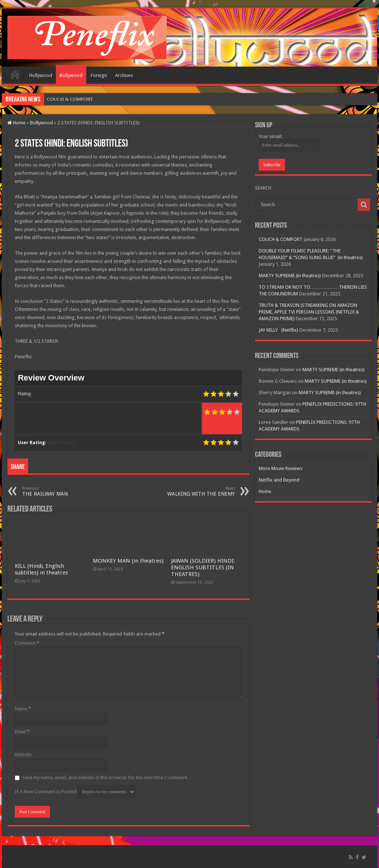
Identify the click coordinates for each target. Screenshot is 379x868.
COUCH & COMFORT (70, 99)
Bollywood (71, 75)
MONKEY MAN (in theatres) (128, 561)
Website (23, 755)
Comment (27, 643)
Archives (124, 75)
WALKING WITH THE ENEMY (197, 491)
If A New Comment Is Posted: (75, 792)
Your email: (270, 136)
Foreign (99, 75)
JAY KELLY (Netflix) (279, 330)
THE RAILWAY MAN (60, 491)
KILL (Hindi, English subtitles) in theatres (41, 569)
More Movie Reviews (281, 468)
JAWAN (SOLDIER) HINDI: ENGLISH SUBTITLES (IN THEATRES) (203, 567)
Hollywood (41, 75)
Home (15, 74)
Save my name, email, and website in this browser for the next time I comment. (105, 777)
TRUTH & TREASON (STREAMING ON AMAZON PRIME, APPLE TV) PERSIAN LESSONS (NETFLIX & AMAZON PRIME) (309, 312)
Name (23, 709)
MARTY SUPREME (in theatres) (290, 276)
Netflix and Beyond (279, 480)
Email (22, 732)
